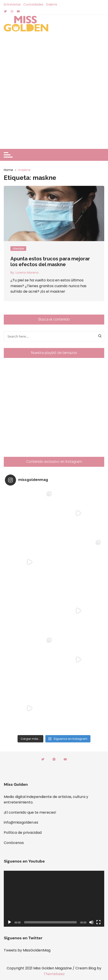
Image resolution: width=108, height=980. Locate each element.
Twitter (43, 759)
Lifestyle (18, 249)
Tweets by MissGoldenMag (27, 950)
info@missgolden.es (21, 822)
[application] (54, 899)
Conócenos (14, 843)
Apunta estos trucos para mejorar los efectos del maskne (50, 261)
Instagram (54, 759)
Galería (52, 4)
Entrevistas (12, 4)
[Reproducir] (10, 922)
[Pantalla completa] (98, 922)
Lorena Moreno (27, 273)
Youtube (65, 759)
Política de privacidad (23, 833)
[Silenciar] (91, 922)
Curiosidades (33, 4)
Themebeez (54, 974)
